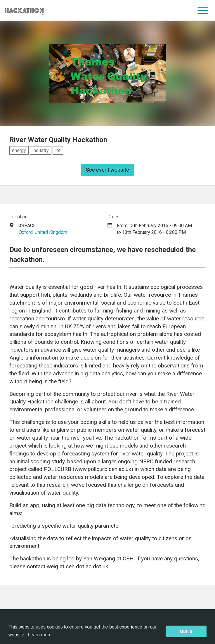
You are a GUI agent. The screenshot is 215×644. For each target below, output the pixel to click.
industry (41, 150)
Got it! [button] (186, 631)
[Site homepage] (24, 10)
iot (58, 150)
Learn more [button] (40, 635)
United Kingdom (51, 232)
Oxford (26, 232)
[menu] (203, 10)
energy (19, 150)
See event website (107, 170)
